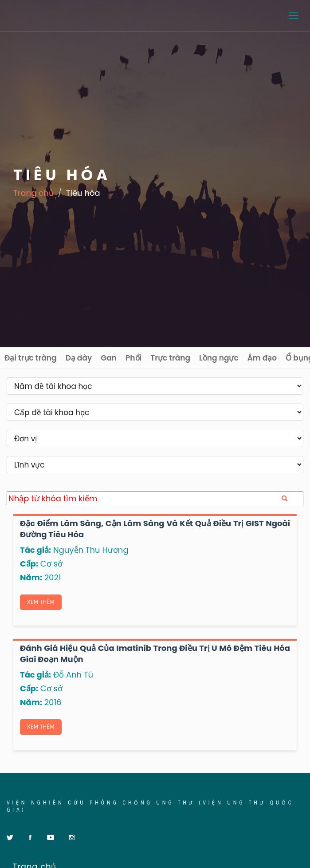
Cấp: (29, 564)
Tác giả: (35, 550)
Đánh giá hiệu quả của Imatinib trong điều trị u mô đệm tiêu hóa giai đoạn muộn (155, 653)
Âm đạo (262, 358)
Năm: (31, 577)
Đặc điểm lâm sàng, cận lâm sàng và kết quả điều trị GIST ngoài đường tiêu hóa (155, 529)
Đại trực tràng (31, 358)
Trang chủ (33, 193)
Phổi (133, 358)
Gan (109, 358)
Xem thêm (41, 602)
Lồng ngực (219, 358)
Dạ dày (79, 358)
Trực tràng (170, 358)
